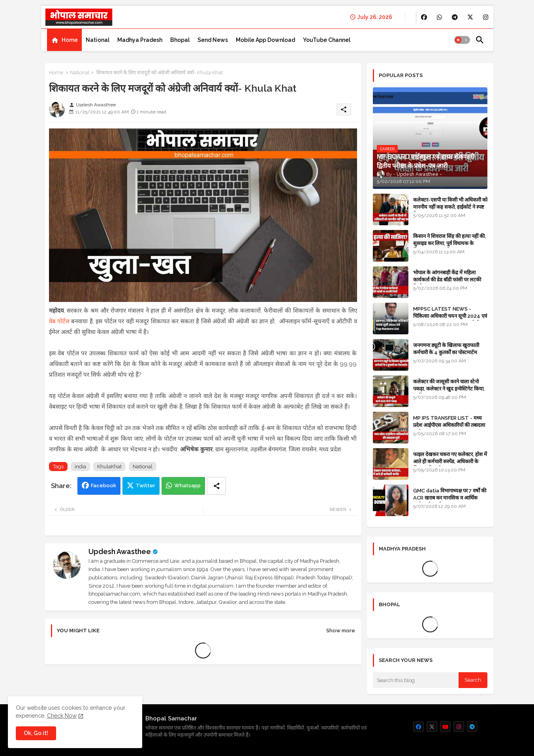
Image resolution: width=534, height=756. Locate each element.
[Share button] (216, 486)
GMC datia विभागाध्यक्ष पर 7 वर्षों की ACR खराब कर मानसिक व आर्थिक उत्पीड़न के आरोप (450, 498)
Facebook (103, 485)
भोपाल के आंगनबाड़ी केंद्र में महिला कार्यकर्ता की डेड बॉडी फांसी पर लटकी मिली (447, 280)
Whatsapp (187, 485)
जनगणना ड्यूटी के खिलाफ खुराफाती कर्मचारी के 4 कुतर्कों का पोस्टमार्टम (446, 349)
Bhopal (180, 40)
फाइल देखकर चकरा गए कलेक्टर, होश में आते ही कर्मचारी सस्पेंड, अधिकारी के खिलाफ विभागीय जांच (450, 461)
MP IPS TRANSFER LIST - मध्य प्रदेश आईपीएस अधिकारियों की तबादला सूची (449, 425)
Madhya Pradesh (140, 40)
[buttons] (424, 17)
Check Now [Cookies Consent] (62, 716)
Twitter (146, 485)
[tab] (64, 40)
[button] (462, 40)
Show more (341, 631)
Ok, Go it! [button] (36, 733)
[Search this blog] (416, 680)
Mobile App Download (265, 40)
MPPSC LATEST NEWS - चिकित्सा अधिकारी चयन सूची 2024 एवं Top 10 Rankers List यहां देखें (450, 316)
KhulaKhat (109, 467)
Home (70, 40)
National (98, 40)
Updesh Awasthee (120, 551)
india (80, 467)
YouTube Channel (327, 40)
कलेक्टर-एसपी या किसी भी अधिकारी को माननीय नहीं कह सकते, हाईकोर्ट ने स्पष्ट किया (450, 207)
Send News (213, 40)
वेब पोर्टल (59, 321)
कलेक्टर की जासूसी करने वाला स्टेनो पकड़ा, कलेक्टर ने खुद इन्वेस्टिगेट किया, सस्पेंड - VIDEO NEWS (449, 389)
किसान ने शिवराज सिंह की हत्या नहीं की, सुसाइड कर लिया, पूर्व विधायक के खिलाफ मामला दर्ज (449, 243)
